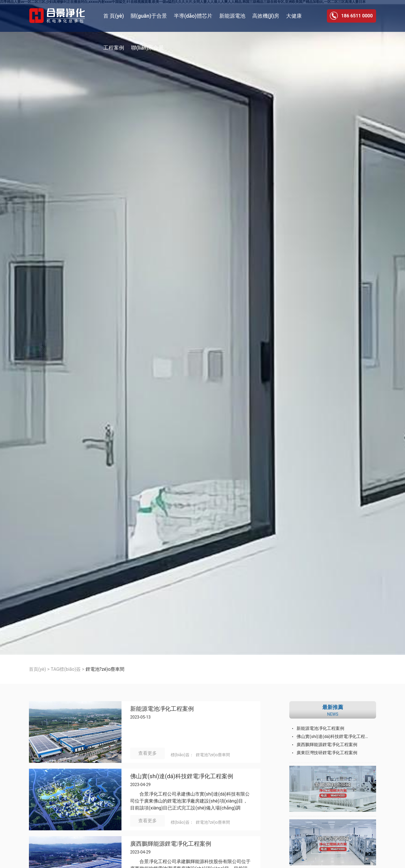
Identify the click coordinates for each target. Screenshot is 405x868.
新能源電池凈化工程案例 (162, 709)
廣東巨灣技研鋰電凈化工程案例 (327, 753)
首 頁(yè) (114, 16)
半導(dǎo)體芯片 (193, 16)
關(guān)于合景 (149, 16)
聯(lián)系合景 (147, 48)
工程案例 (114, 48)
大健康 (294, 16)
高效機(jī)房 (266, 16)
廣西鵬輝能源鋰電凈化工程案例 (171, 844)
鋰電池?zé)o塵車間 (213, 755)
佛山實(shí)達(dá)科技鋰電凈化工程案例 (182, 776)
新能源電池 (232, 16)
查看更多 (148, 753)
